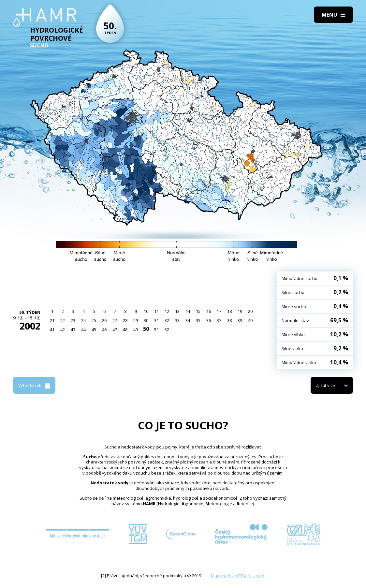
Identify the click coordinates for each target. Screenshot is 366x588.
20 (250, 311)
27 (115, 320)
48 (125, 330)
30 (146, 320)
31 (156, 320)
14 (188, 311)
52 (167, 330)
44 (83, 330)
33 (177, 320)
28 (125, 320)
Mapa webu (223, 576)
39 (240, 320)
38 (229, 320)
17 (219, 311)
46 (104, 330)
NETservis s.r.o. (250, 576)
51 (156, 330)
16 (209, 311)
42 (63, 330)
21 (52, 320)
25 (94, 320)
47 (115, 330)
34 (188, 320)
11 (156, 311)
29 (136, 320)
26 (104, 320)
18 (229, 311)
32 (167, 320)
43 (73, 330)
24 (83, 320)
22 (63, 320)
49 (136, 330)
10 (146, 311)
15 (198, 311)
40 (250, 320)
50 (146, 329)
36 (209, 320)
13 (177, 311)
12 (167, 311)
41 (52, 330)
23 (73, 320)
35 (198, 320)
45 (94, 330)
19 (240, 311)
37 (219, 320)
